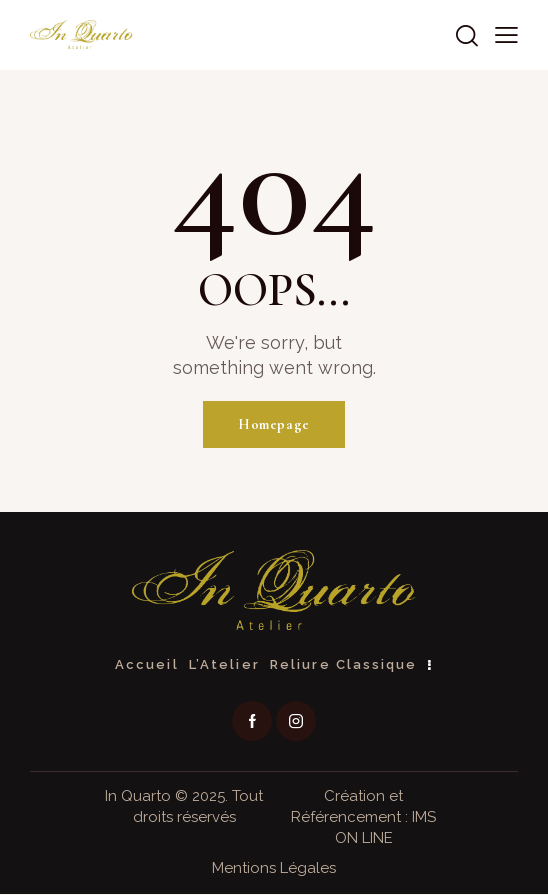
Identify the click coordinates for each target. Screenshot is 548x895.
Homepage (274, 425)
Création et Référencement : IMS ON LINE (363, 818)
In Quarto (138, 797)
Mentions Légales (274, 869)
